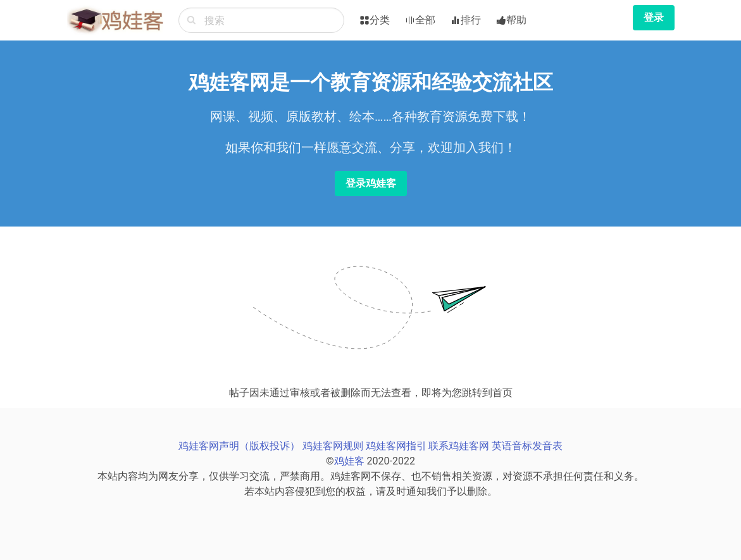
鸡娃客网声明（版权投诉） (239, 446)
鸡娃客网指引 (396, 446)
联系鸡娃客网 (459, 446)
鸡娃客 (349, 461)
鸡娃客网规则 (333, 446)
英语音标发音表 (527, 446)
